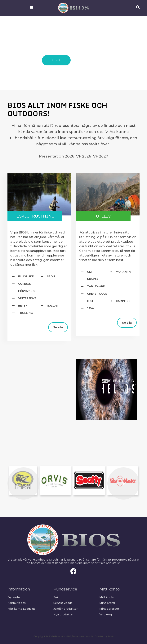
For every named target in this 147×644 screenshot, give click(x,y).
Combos (24, 284)
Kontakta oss (17, 603)
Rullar (53, 306)
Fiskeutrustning (36, 216)
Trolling (25, 313)
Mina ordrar (107, 603)
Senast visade (63, 603)
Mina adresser (109, 609)
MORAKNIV (123, 272)
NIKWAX (93, 280)
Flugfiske (26, 277)
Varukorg (106, 615)
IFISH (91, 301)
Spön (51, 277)
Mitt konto (15, 609)
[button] (24, 484)
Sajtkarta (14, 598)
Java (90, 309)
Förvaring (26, 291)
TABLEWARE (96, 287)
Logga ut (29, 609)
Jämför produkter (65, 609)
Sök (56, 598)
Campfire (123, 301)
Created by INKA (104, 637)
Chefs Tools (97, 294)
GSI (89, 272)
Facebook (73, 572)
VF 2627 (101, 156)
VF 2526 (84, 156)
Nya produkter (63, 615)
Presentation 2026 (57, 156)
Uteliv (105, 216)
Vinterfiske (27, 299)
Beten (23, 306)
